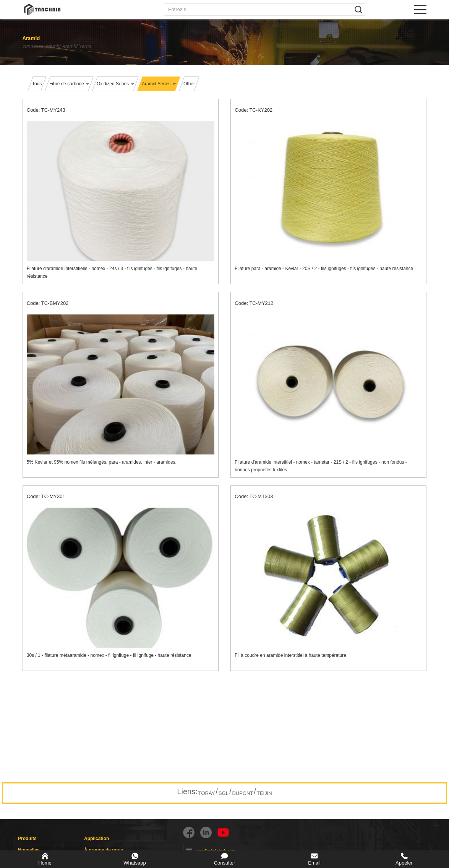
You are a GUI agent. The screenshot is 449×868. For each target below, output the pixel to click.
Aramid (62, 46)
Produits (27, 839)
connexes (33, 46)
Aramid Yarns (96, 46)
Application (96, 839)
